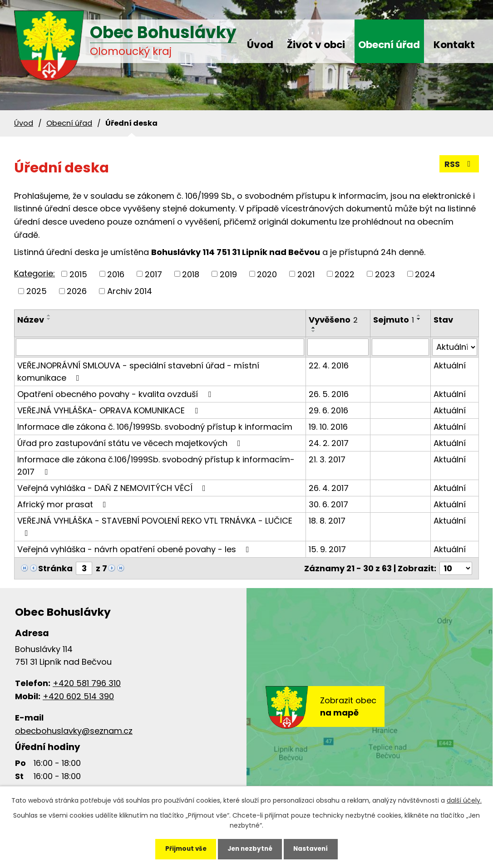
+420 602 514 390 (78, 696)
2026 (77, 291)
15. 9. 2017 (327, 549)
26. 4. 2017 (329, 488)
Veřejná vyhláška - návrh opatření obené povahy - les (135, 549)
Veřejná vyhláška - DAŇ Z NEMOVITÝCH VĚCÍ (113, 488)
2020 (267, 274)
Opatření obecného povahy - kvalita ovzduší (116, 394)
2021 (306, 274)
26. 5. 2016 (329, 394)
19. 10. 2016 (328, 427)
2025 (37, 291)
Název (31, 320)
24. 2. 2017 (329, 443)
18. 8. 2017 (327, 521)
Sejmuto (394, 320)
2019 (228, 274)
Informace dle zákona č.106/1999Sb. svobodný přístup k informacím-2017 (156, 466)
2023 (385, 274)
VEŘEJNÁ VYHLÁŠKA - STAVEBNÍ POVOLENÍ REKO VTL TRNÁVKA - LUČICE (155, 526)
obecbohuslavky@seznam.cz (74, 731)
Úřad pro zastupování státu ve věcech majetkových (131, 443)
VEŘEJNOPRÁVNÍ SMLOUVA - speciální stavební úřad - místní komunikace (138, 372)
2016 (116, 274)
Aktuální (450, 365)
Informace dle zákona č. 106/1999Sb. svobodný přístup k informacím (155, 427)
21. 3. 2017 (327, 459)
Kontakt (454, 45)
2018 (191, 274)
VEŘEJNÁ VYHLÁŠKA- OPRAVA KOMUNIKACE (109, 410)
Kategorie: (35, 273)
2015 (78, 274)
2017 (153, 274)
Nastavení (316, 848)
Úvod (260, 45)
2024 (425, 274)
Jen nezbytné (250, 848)
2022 (345, 274)
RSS (459, 164)
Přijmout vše (181, 848)
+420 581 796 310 (87, 683)
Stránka (55, 568)
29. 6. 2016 (328, 410)
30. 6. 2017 (328, 504)
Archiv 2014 (130, 291)
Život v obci (316, 45)
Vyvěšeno (333, 320)
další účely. (464, 799)
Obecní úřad (389, 45)
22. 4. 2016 (329, 365)
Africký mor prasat (64, 504)
